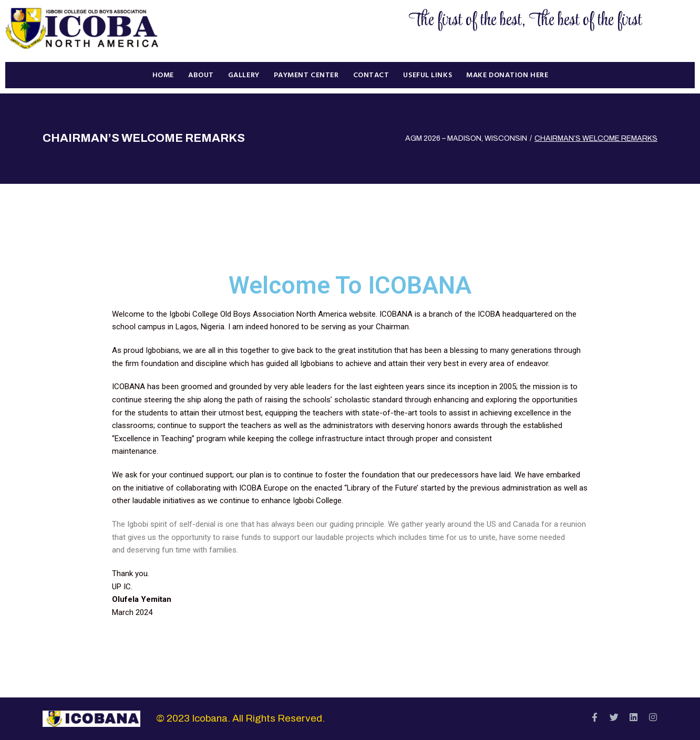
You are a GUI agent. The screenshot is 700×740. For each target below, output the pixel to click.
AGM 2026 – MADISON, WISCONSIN (466, 138)
